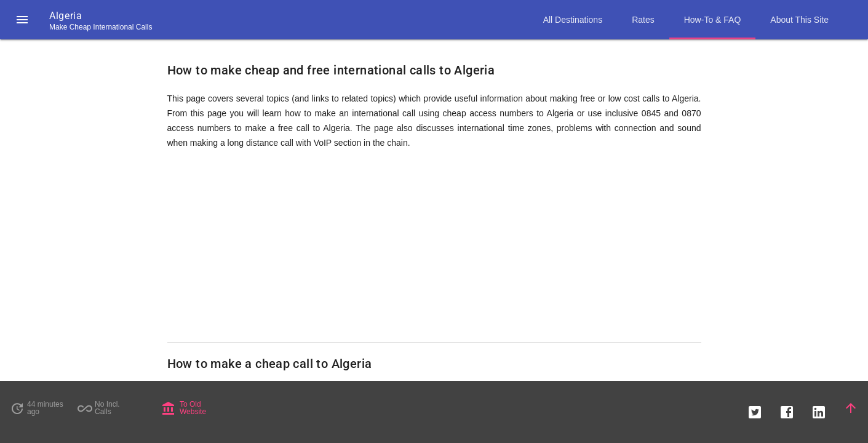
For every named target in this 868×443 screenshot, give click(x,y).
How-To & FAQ (713, 20)
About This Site (799, 20)
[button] (22, 20)
